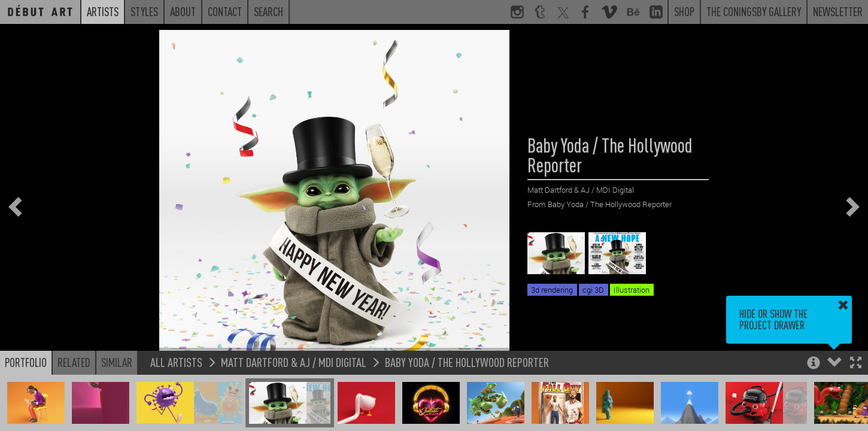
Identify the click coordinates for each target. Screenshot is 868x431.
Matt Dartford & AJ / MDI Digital (294, 362)
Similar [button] (117, 362)
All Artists (176, 362)
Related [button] (74, 362)
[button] (856, 364)
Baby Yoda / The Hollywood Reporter (467, 362)
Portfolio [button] (26, 362)
